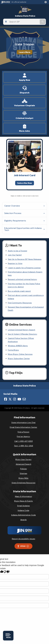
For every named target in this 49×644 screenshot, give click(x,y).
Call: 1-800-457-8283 (24, 441)
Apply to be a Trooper (18, 251)
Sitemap (23, 473)
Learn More (25, 52)
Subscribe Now (25, 183)
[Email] (24, 399)
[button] (46, 2)
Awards (24, 520)
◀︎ (8, 166)
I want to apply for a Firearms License (24, 268)
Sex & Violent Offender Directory (22, 334)
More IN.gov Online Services (20, 354)
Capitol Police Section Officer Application (21, 340)
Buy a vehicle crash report (19, 291)
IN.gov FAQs (23, 478)
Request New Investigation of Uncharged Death (26, 309)
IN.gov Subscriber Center (19, 359)
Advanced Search (24, 464)
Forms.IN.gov (13, 350)
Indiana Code (24, 510)
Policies (24, 469)
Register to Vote (15, 263)
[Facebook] (6, 399)
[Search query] (24, 22)
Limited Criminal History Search (21, 330)
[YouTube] (19, 399)
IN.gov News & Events (24, 501)
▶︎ (43, 166)
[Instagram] (15, 399)
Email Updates (24, 506)
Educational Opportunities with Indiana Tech (23, 229)
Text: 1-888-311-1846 (23, 446)
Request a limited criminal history (22, 279)
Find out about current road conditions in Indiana (26, 297)
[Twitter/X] (10, 399)
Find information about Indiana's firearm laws (25, 273)
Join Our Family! (15, 255)
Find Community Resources (20, 303)
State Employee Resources (24, 483)
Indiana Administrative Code (24, 515)
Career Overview (12, 206)
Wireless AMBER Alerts (18, 346)
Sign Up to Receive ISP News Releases (25, 259)
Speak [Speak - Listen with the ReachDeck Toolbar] (23, 546)
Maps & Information (24, 496)
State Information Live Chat (23, 422)
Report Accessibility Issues (24, 539)
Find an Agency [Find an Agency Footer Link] (23, 436)
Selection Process (13, 213)
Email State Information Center (23, 427)
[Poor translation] (6, 572)
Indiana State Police (25, 16)
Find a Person (23, 432)
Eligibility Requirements (15, 221)
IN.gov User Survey (23, 459)
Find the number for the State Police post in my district (24, 285)
